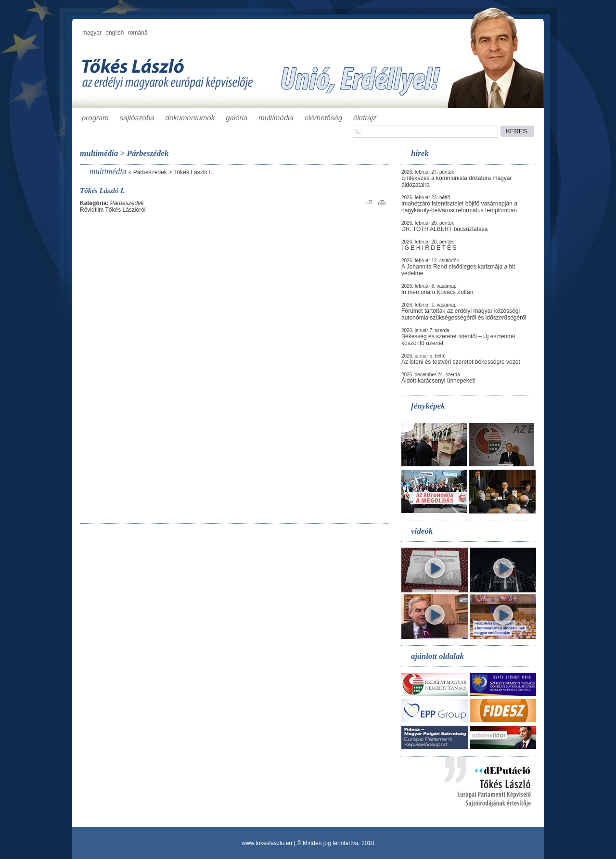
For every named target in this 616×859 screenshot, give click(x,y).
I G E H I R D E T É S (429, 248)
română (138, 33)
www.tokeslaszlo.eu (267, 843)
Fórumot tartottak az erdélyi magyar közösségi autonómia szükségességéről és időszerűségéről (464, 314)
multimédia (276, 118)
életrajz (365, 118)
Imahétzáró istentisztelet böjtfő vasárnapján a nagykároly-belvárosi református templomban (459, 207)
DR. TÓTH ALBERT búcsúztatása (444, 229)
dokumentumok (190, 118)
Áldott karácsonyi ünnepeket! (438, 381)
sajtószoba (137, 118)
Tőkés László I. (193, 172)
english (115, 33)
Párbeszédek (150, 172)
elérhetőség (323, 118)
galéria (237, 118)
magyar (92, 33)
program (95, 118)
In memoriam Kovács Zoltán (437, 292)
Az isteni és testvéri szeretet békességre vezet (461, 362)
